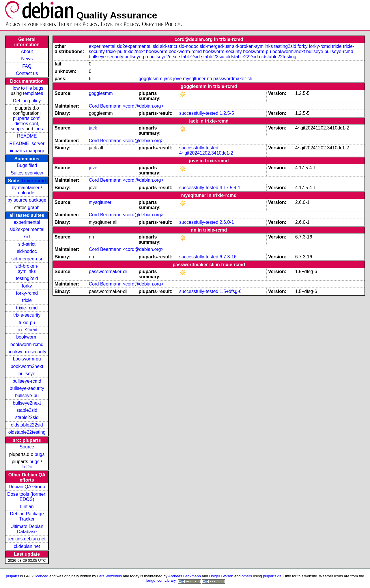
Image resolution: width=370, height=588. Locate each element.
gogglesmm (151, 79)
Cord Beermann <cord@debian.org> (126, 106)
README (27, 136)
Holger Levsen (221, 576)
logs (39, 129)
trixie (27, 300)
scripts (18, 129)
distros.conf (26, 124)
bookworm (27, 337)
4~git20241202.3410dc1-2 (206, 153)
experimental (27, 222)
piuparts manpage (27, 151)
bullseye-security (27, 388)
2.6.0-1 (227, 222)
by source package (27, 200)
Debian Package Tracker (27, 516)
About (27, 51)
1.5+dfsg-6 (231, 291)
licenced (42, 576)
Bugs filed (27, 165)
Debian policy (27, 101)
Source (27, 447)
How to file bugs (27, 88)
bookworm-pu (27, 359)
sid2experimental (27, 229)
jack (168, 79)
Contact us (27, 73)
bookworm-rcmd (27, 344)
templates (33, 93)
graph (34, 207)
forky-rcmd (27, 293)
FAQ (27, 66)
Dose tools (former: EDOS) (27, 497)
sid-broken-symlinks (27, 269)
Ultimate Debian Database (27, 529)
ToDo (27, 467)
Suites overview (27, 173)
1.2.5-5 (227, 113)
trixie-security (27, 315)
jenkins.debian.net (27, 539)
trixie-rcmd (34, 181)
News (27, 59)
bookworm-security (27, 352)
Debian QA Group (27, 487)
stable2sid (27, 410)
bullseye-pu (27, 396)
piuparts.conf (26, 118)
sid (27, 237)
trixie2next (27, 330)
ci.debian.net (27, 546)
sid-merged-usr (27, 259)
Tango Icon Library (160, 580)
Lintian (27, 507)
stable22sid (27, 417)
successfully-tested (199, 113)
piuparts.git (272, 576)
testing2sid (27, 278)
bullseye (27, 374)
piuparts (12, 576)
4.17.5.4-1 (230, 188)
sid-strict (27, 244)
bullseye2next (27, 403)
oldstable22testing (27, 432)
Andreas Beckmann (185, 576)
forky (27, 286)
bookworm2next (27, 366)
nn (210, 79)
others (247, 576)
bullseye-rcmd (27, 381)
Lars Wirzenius (110, 576)
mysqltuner (194, 79)
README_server (27, 143)
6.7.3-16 (228, 257)
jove (177, 79)
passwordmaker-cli (232, 79)
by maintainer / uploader (27, 190)
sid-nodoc (27, 251)
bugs (40, 454)
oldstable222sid (27, 425)
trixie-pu (27, 323)
